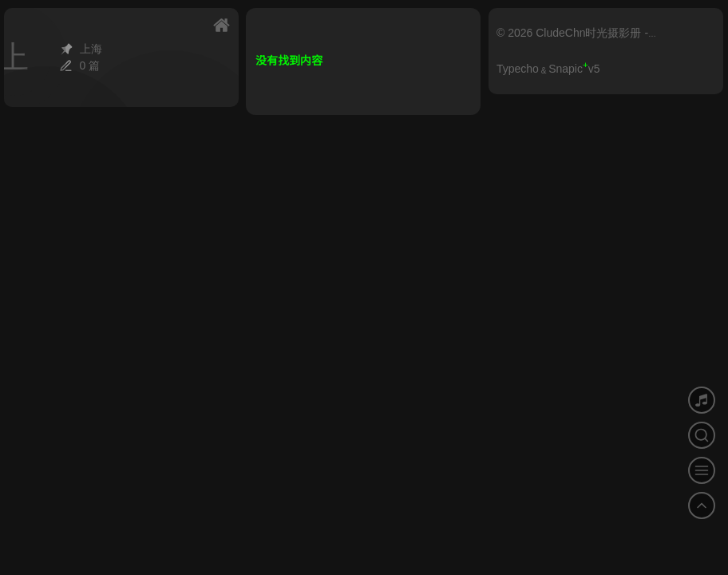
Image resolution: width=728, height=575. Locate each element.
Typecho (518, 69)
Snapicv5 (574, 69)
